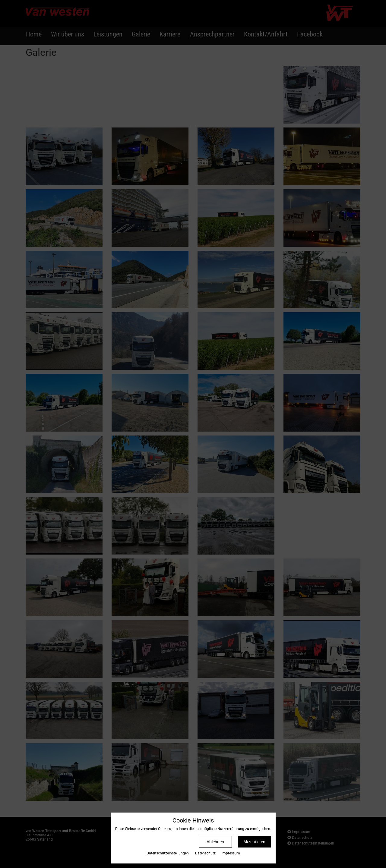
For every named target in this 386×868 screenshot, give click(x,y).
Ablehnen (215, 842)
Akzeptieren (254, 842)
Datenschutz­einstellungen (168, 853)
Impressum (231, 853)
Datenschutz (205, 853)
